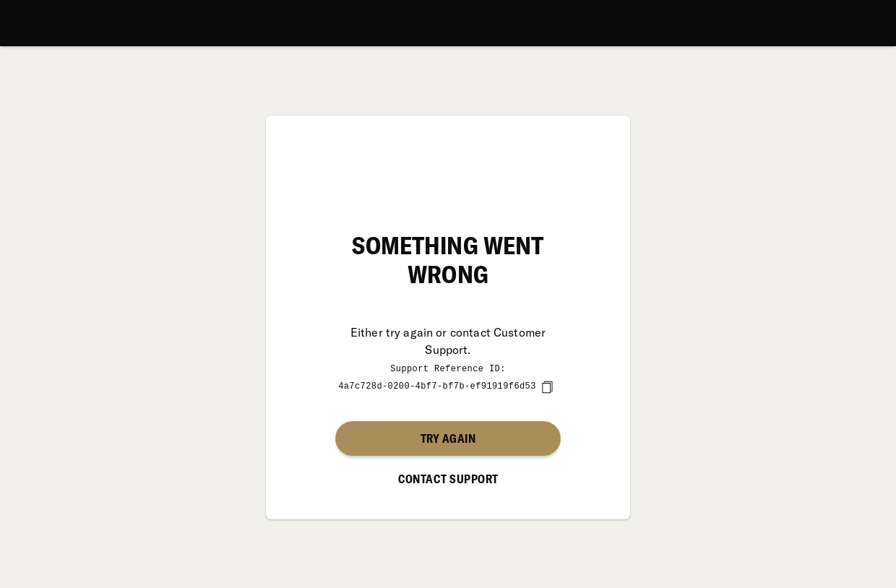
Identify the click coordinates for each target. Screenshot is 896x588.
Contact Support (448, 478)
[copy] (547, 386)
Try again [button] (448, 438)
